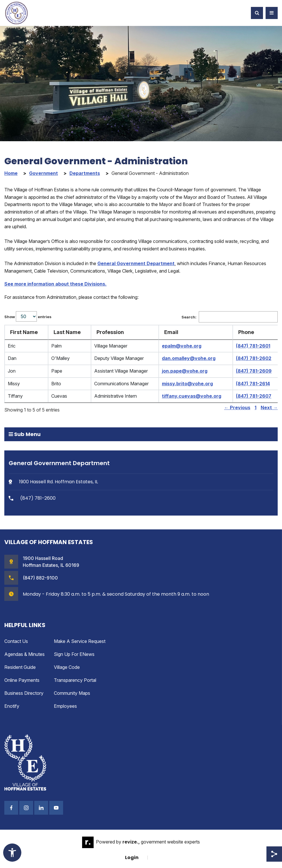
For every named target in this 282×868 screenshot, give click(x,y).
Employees (65, 706)
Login (132, 857)
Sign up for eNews (74, 654)
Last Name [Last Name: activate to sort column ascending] (67, 332)
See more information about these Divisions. (55, 284)
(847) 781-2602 (254, 358)
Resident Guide (20, 667)
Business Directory (24, 693)
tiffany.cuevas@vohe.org (192, 396)
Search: (230, 317)
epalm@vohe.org (182, 346)
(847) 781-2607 (254, 396)
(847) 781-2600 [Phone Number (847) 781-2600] (32, 498)
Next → (269, 407)
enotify (12, 706)
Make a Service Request (80, 641)
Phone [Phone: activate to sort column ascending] (246, 332)
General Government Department (136, 263)
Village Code (67, 667)
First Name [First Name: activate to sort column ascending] (24, 332)
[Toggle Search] (257, 13)
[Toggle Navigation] (272, 13)
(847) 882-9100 (40, 578)
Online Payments (22, 680)
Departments (85, 173)
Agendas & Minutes (24, 654)
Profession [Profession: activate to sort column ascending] (110, 332)
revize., (131, 842)
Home (11, 173)
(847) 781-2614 (253, 384)
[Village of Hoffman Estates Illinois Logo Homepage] (16, 13)
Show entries (28, 316)
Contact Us (16, 641)
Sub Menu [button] (25, 434)
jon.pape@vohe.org (185, 371)
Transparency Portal (75, 680)
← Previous (237, 407)
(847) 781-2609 (254, 371)
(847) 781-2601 (253, 346)
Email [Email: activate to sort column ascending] (171, 332)
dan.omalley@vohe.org (189, 358)
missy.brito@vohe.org (187, 384)
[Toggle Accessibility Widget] (12, 853)
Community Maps (72, 693)
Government (43, 173)
